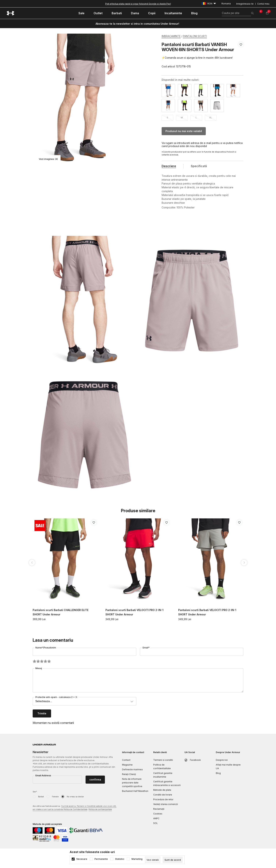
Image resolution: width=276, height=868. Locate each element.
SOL (156, 823)
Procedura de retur (163, 799)
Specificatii (199, 166)
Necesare (82, 859)
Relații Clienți (129, 774)
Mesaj (39, 668)
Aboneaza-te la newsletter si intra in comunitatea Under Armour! (137, 24)
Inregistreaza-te (245, 4)
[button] (241, 56)
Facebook (195, 760)
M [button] (182, 118)
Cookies (158, 814)
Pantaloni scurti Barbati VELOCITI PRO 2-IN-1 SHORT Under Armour (134, 612)
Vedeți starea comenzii (166, 804)
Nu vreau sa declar (75, 797)
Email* (146, 648)
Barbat (41, 797)
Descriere (169, 166)
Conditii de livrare (163, 795)
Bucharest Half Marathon (135, 791)
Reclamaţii (159, 809)
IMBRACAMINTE (171, 36)
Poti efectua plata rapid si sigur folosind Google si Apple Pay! (138, 4)
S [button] (167, 118)
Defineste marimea (132, 769)
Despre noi (222, 760)
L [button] (196, 118)
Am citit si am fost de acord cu (75, 808)
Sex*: (35, 792)
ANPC (156, 818)
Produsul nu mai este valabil (184, 131)
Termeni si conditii (163, 760)
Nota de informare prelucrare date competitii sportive (132, 783)
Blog (218, 773)
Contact (126, 760)
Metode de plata (162, 790)
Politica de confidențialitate (100, 809)
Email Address (43, 775)
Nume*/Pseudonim (46, 648)
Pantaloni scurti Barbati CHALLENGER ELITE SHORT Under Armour (61, 612)
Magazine (127, 765)
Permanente (101, 859)
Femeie (55, 797)
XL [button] (211, 118)
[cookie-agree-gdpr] (173, 860)
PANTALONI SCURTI (195, 36)
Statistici (120, 859)
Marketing (137, 859)
